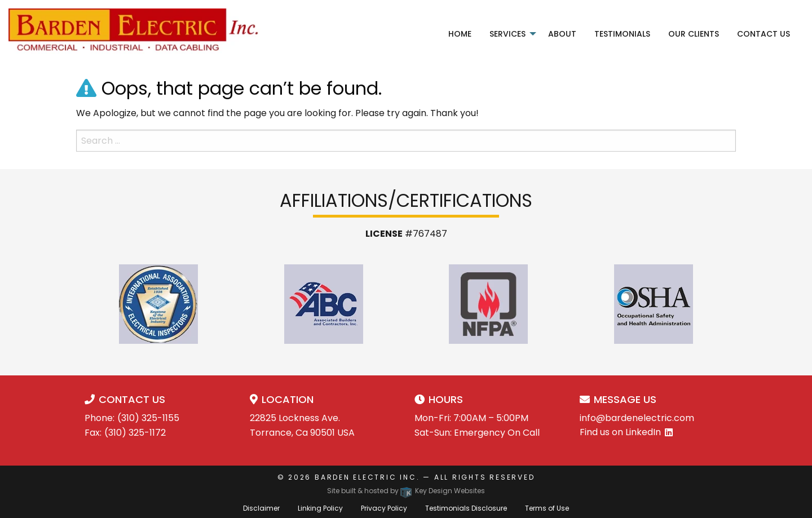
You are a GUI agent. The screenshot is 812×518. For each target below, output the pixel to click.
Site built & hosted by (406, 491)
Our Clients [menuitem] (694, 34)
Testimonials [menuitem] (622, 34)
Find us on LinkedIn (620, 432)
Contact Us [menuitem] (764, 34)
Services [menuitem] (507, 34)
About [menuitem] (562, 34)
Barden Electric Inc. (367, 477)
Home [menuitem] (460, 34)
